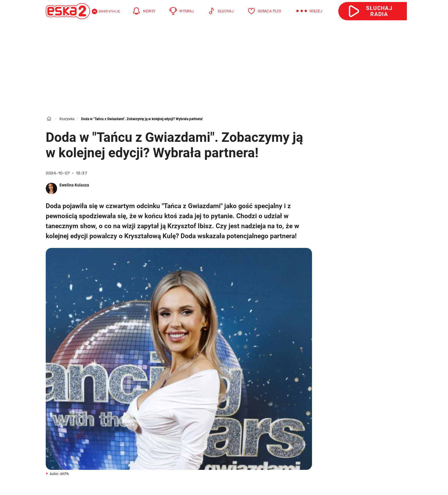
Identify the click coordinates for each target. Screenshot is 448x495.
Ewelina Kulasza (74, 185)
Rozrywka (67, 119)
